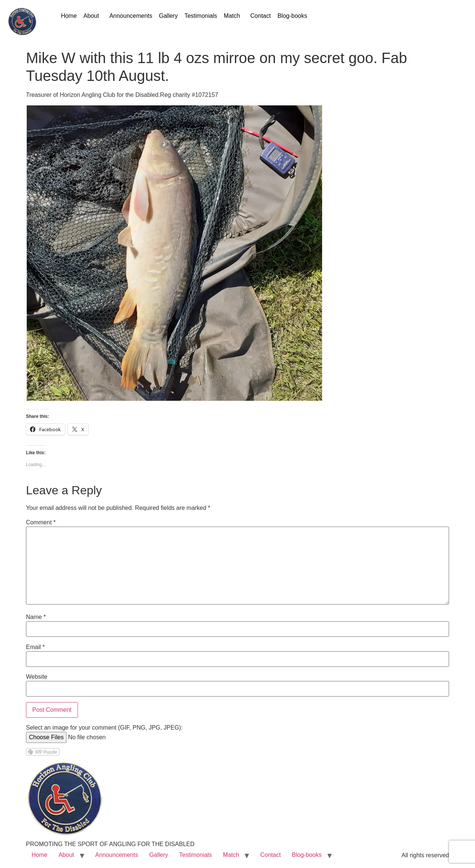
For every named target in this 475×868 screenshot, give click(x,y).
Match (232, 16)
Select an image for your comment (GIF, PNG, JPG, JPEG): (104, 728)
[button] (93, 16)
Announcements (131, 16)
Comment (41, 523)
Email (35, 647)
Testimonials (201, 16)
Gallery (168, 16)
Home (69, 16)
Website (37, 677)
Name (36, 617)
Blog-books (292, 16)
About (91, 16)
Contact (261, 16)
